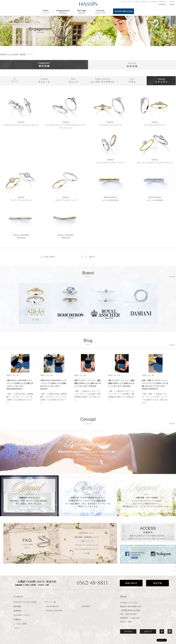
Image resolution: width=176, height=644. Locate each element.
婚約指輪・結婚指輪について (87, 537)
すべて (15, 81)
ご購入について (87, 541)
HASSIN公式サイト (124, 11)
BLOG (172, 5)
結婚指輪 (82, 11)
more (172, 277)
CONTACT (162, 5)
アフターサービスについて (87, 545)
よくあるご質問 (20, 624)
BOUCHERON (53, 606)
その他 (87, 553)
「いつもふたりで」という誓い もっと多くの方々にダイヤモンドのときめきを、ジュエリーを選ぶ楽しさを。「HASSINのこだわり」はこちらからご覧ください (88, 431)
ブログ (16, 628)
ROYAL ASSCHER (54, 611)
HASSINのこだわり (100, 11)
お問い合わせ (131, 583)
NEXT (92, 257)
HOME (48, 11)
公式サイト (148, 631)
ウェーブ (73, 81)
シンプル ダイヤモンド (103, 81)
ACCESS (128, 631)
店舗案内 (17, 619)
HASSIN (88, 4)
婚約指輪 (63, 11)
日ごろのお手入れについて (87, 549)
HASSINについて (87, 533)
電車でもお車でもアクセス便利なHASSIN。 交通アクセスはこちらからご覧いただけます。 (148, 537)
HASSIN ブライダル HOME (9, 54)
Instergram (170, 631)
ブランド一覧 (50, 602)
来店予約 (157, 583)
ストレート (44, 81)
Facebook (162, 631)
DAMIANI (86, 606)
